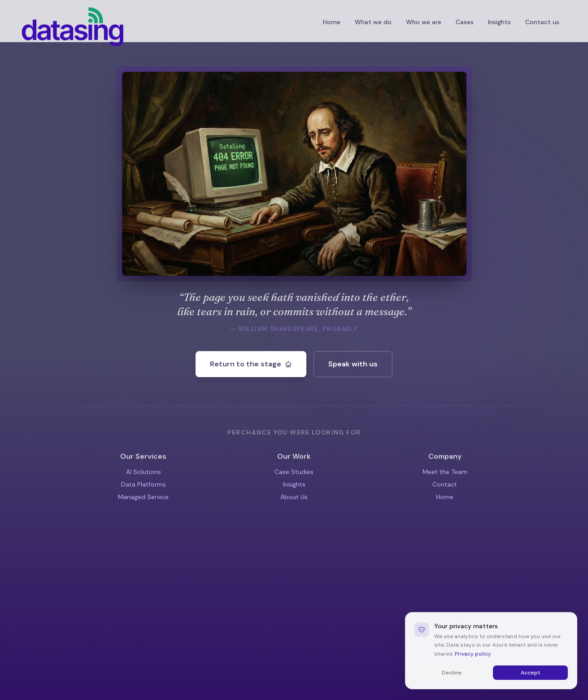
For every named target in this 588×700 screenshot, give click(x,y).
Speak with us (353, 364)
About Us (294, 497)
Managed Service (143, 497)
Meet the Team (445, 472)
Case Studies (294, 472)
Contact (445, 484)
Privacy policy (473, 669)
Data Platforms (144, 484)
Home (332, 22)
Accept (530, 688)
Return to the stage (251, 364)
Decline (452, 688)
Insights (294, 484)
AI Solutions (144, 472)
